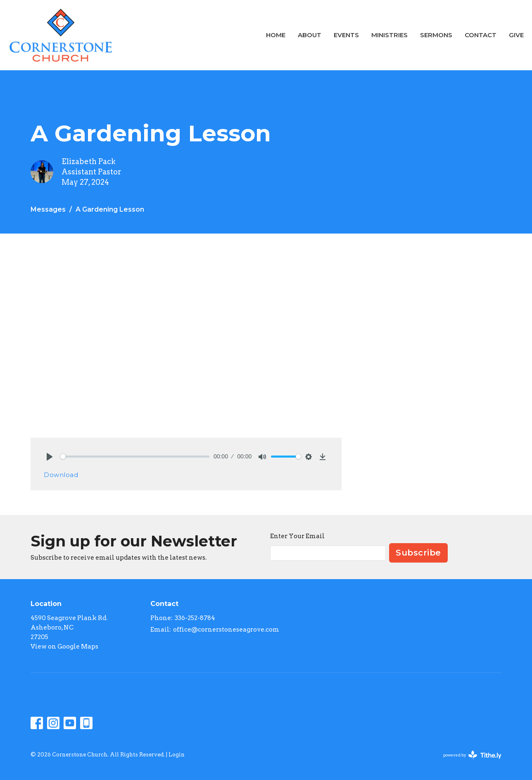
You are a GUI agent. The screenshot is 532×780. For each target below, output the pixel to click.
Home (276, 35)
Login (177, 755)
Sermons (436, 35)
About (310, 35)
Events (346, 35)
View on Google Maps (64, 646)
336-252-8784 (195, 618)
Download (61, 475)
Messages (48, 209)
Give (516, 35)
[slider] (135, 457)
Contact (481, 35)
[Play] (50, 457)
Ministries (389, 35)
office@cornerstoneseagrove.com (226, 630)
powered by (472, 755)
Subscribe (418, 553)
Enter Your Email (297, 536)
